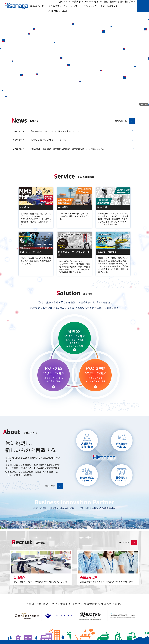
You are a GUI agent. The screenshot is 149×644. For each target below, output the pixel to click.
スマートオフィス (109, 6)
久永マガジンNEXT (58, 11)
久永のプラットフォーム (60, 6)
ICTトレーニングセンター (86, 6)
